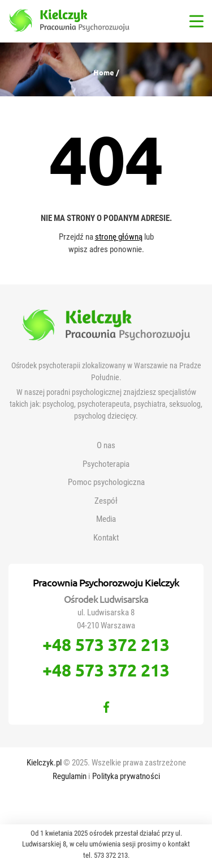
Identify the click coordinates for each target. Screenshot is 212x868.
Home (105, 72)
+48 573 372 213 (106, 644)
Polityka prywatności (126, 776)
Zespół (106, 501)
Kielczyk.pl (45, 763)
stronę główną (119, 237)
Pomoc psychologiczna (106, 482)
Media (106, 519)
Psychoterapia (106, 464)
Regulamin (70, 776)
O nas (106, 445)
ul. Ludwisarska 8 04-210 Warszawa (106, 619)
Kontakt (106, 538)
